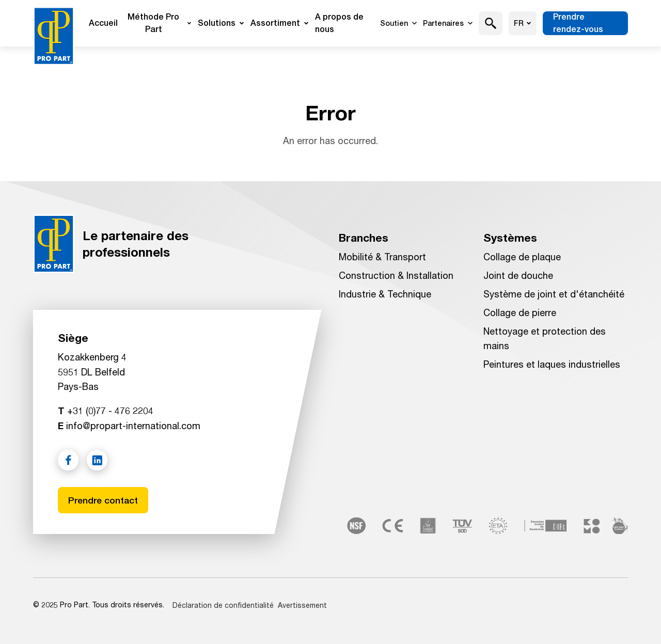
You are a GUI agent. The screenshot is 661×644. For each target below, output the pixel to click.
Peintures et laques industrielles (552, 364)
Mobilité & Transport (382, 257)
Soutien (398, 23)
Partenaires (448, 23)
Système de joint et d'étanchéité (554, 294)
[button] (491, 23)
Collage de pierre (520, 312)
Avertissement (302, 605)
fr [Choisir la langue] (523, 23)
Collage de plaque (522, 257)
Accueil (103, 23)
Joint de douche (518, 275)
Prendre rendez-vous (578, 23)
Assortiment (280, 23)
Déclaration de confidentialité (223, 605)
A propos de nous (339, 23)
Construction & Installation (396, 275)
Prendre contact (104, 500)
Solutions (221, 23)
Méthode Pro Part (159, 23)
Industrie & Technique (385, 294)
